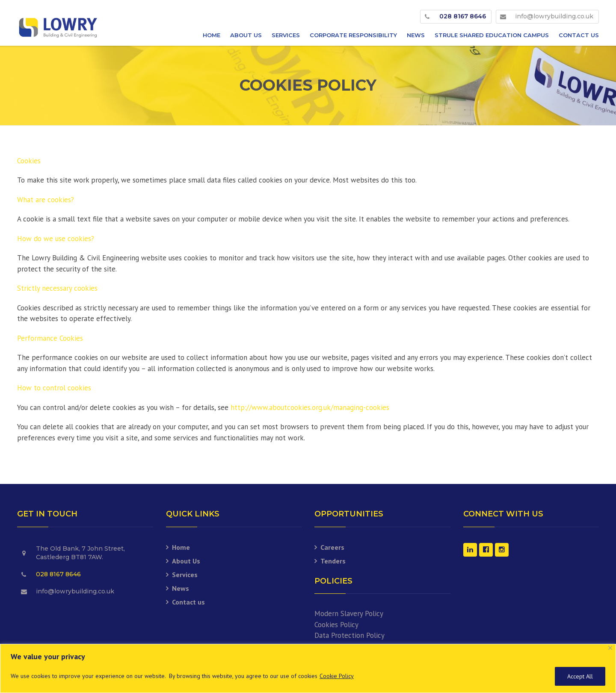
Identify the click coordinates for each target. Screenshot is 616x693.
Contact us (579, 35)
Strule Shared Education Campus (492, 35)
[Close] (610, 648)
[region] (308, 668)
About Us (246, 35)
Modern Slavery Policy (349, 613)
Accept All (580, 676)
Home (212, 35)
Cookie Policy (337, 676)
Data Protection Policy (349, 635)
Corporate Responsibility (353, 35)
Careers (332, 547)
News (416, 35)
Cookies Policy (336, 625)
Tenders (333, 561)
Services (286, 35)
